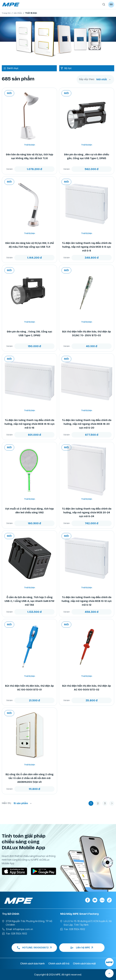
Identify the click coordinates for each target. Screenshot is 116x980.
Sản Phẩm (18, 13)
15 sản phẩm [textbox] (21, 803)
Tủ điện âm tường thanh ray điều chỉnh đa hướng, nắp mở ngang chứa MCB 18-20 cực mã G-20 (87, 424)
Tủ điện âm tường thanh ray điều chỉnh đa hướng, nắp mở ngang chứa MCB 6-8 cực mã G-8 (87, 247)
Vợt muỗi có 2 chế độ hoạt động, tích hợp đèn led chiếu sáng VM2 (29, 511)
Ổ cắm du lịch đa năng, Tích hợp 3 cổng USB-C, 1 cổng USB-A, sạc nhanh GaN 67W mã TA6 (29, 601)
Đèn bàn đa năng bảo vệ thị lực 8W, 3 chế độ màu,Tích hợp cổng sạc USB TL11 (30, 245)
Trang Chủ (6, 13)
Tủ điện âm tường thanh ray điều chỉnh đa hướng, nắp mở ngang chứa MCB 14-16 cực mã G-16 (30, 424)
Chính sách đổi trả (59, 964)
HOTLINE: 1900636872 (34, 948)
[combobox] (103, 79)
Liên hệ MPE (82, 948)
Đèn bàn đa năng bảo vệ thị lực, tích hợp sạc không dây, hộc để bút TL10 (30, 156)
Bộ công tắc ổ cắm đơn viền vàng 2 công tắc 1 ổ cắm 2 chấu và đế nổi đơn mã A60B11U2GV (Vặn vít (30, 778)
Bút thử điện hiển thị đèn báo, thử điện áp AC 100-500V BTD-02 (87, 688)
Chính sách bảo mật (84, 964)
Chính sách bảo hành (32, 964)
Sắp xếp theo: (87, 79)
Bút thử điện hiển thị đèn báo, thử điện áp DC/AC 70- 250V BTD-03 (87, 333)
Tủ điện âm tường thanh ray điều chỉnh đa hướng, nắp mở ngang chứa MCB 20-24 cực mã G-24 (87, 512)
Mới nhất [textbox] (102, 79)
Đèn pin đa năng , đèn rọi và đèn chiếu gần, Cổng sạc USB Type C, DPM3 (87, 156)
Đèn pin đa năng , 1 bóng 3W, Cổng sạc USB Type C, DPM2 (29, 333)
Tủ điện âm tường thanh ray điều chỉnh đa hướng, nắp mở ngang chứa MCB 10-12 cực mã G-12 (87, 601)
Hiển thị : (7, 803)
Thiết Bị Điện (30, 145)
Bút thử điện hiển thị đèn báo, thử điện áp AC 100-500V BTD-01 (29, 688)
